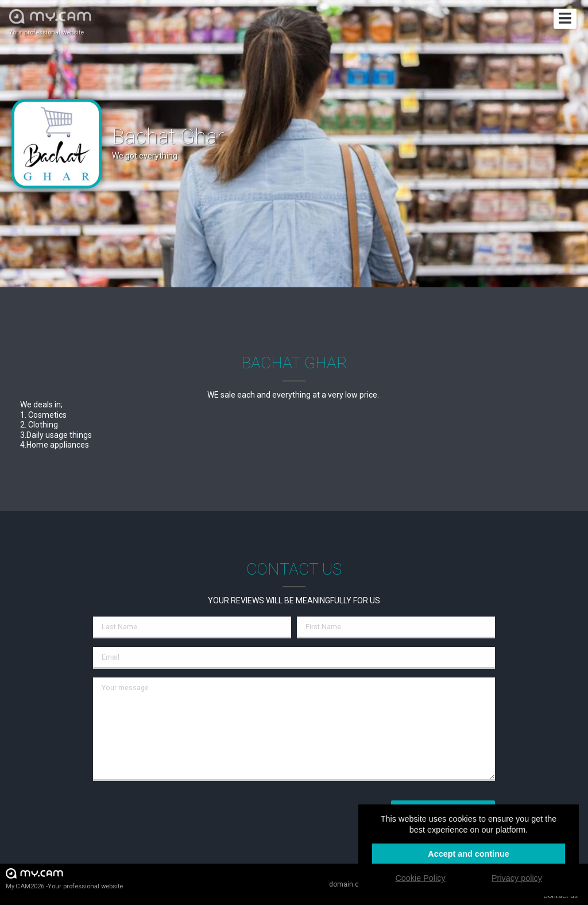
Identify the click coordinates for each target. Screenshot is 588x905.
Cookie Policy (420, 878)
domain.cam (349, 884)
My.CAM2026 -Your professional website (64, 878)
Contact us (560, 896)
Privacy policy (517, 878)
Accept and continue (469, 854)
